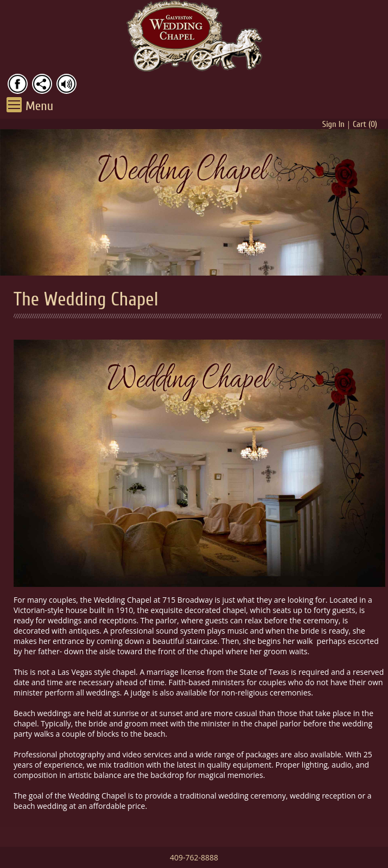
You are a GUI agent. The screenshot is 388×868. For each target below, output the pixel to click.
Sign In (333, 124)
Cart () (365, 124)
